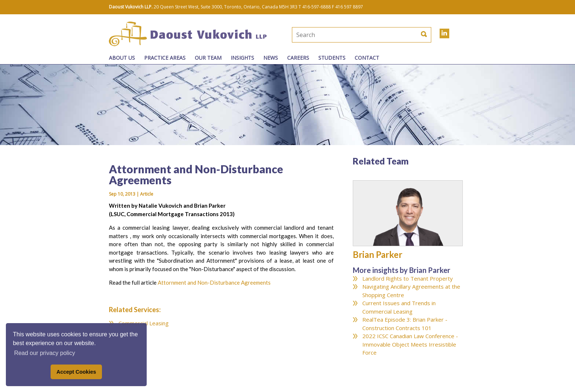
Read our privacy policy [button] (44, 353)
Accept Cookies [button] (76, 372)
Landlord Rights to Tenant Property (408, 278)
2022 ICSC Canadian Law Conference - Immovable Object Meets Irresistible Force (410, 344)
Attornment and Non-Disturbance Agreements (214, 282)
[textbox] (337, 35)
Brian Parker (378, 254)
